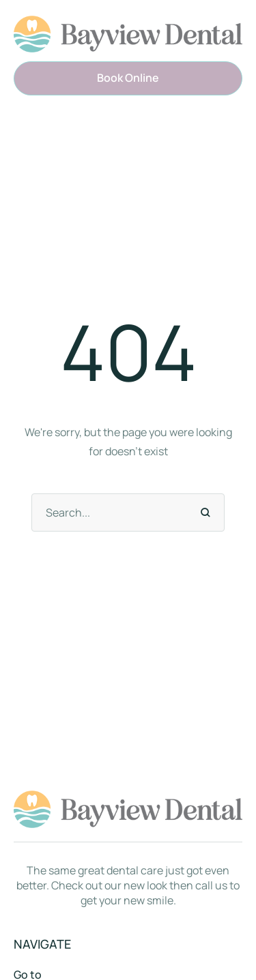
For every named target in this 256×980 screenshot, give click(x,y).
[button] (128, 78)
